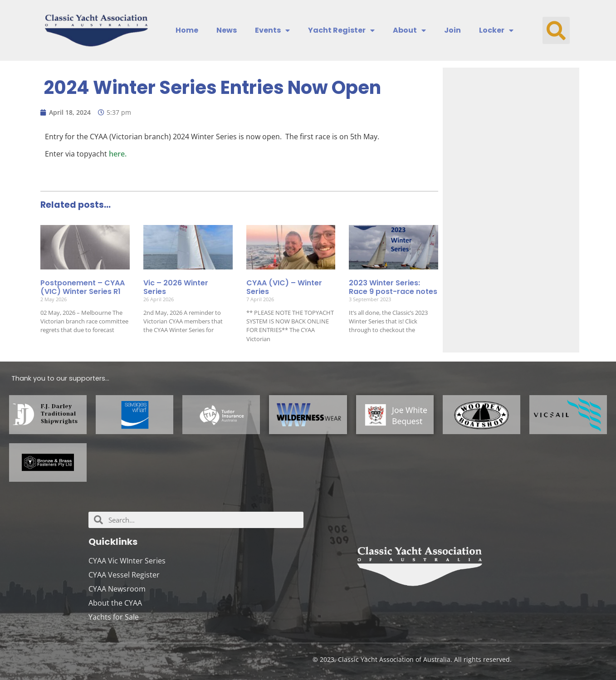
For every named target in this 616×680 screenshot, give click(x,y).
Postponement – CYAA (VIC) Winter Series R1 (83, 287)
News (227, 30)
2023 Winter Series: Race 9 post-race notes (393, 287)
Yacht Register (341, 30)
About (409, 30)
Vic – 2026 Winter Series (176, 287)
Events (272, 30)
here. (118, 154)
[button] (556, 30)
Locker (496, 30)
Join (452, 30)
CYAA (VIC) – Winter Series (284, 287)
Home (187, 30)
